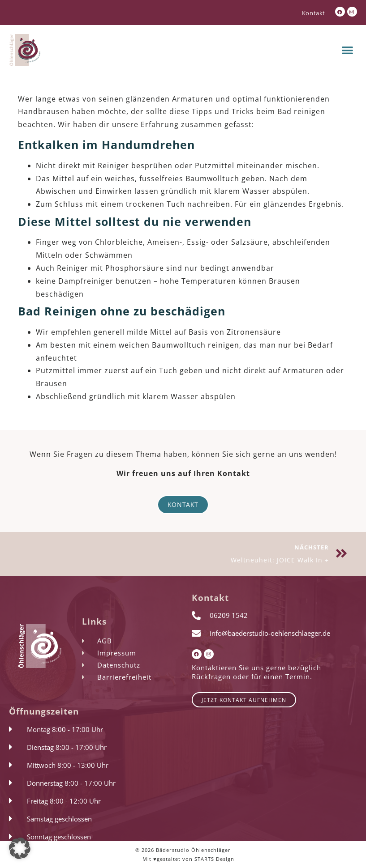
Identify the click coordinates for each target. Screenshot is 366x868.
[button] (348, 50)
